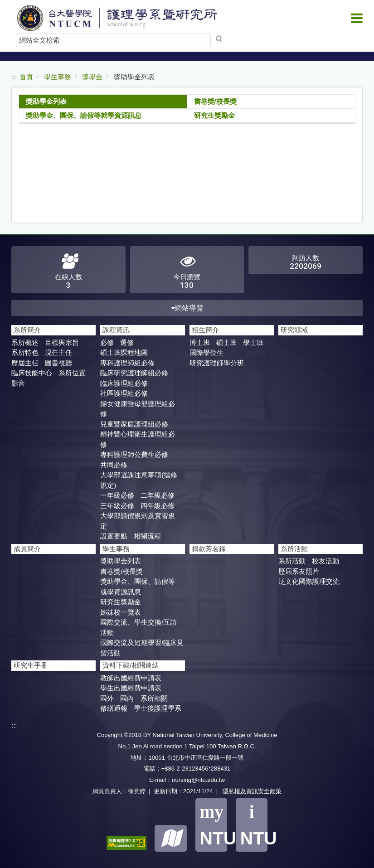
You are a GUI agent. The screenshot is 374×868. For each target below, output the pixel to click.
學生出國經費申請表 (131, 688)
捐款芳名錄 (209, 549)
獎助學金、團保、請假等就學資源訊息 (84, 115)
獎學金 (92, 77)
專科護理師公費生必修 (134, 454)
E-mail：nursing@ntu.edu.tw (187, 780)
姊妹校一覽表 (121, 612)
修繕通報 (114, 708)
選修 (127, 342)
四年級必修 (158, 506)
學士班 (253, 342)
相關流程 (147, 536)
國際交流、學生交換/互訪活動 (138, 627)
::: (14, 77)
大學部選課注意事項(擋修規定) (139, 480)
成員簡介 (27, 549)
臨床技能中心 (32, 373)
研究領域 (294, 330)
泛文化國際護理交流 (309, 581)
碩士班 (226, 342)
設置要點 (114, 536)
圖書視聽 (58, 363)
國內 (127, 698)
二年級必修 (158, 495)
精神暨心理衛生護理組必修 (138, 439)
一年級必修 (117, 495)
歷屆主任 (25, 363)
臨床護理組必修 (124, 383)
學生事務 (58, 77)
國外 (107, 698)
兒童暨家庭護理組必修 (134, 424)
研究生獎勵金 (214, 115)
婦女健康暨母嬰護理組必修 (138, 409)
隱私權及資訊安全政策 (252, 791)
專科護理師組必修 (127, 363)
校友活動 (325, 561)
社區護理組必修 (124, 393)
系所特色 (25, 352)
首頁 (26, 77)
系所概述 (25, 342)
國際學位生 (206, 352)
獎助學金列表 (46, 101)
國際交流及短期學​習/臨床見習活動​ (142, 648)
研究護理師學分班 (217, 363)
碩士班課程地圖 (124, 352)
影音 (18, 383)
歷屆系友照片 (299, 571)
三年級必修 (117, 506)
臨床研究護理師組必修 (134, 373)
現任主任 (58, 352)
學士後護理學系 (158, 708)
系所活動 (292, 561)
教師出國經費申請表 (131, 678)
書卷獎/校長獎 (215, 101)
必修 (107, 342)
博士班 (200, 342)
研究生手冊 (31, 665)
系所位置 (72, 373)
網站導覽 (187, 308)
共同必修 (114, 465)
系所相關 (154, 698)
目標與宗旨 (62, 342)
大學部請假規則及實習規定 (138, 521)
